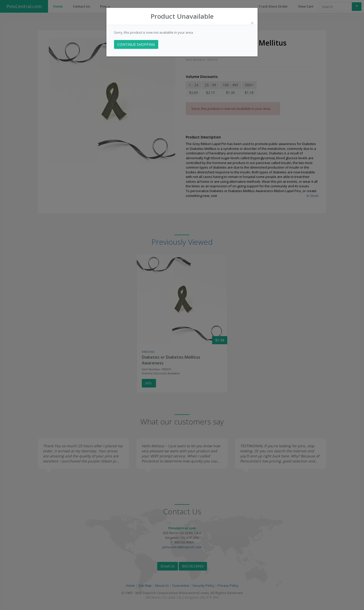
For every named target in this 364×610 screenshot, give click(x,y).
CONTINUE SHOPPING (136, 44)
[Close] (252, 23)
